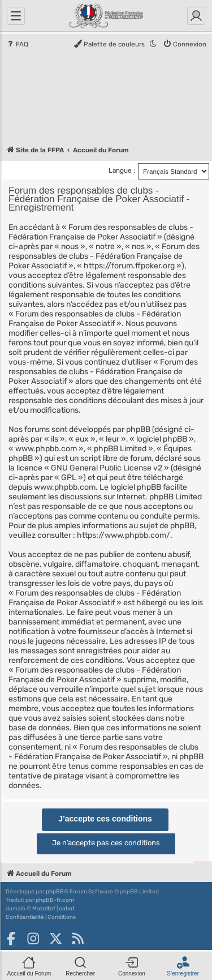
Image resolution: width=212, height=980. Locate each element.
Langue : (122, 170)
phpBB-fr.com (55, 900)
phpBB (55, 892)
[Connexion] (196, 16)
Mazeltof (44, 909)
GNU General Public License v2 (107, 468)
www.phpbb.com (65, 487)
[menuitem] (17, 45)
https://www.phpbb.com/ (124, 535)
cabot (67, 909)
